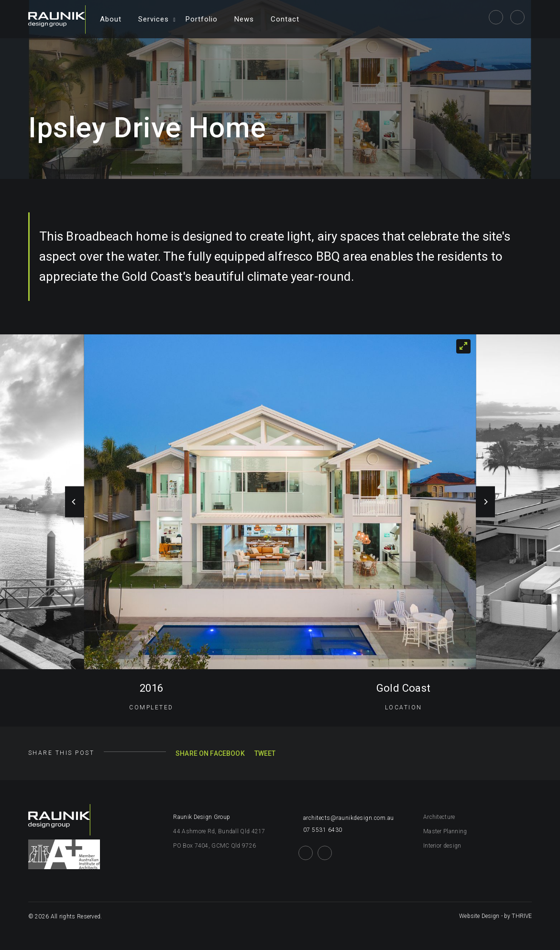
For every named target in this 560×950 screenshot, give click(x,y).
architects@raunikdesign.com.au (346, 818)
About (111, 19)
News (244, 19)
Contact (285, 19)
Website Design (479, 916)
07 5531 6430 (320, 830)
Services (154, 19)
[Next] (485, 502)
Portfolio (202, 19)
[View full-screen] (463, 346)
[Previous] (75, 502)
